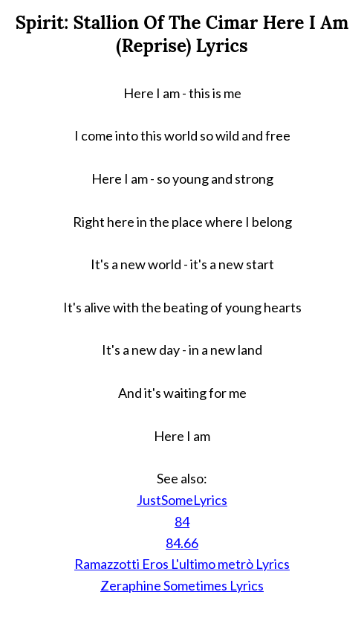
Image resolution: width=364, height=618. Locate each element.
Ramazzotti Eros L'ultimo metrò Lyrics (182, 564)
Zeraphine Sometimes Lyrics (182, 585)
